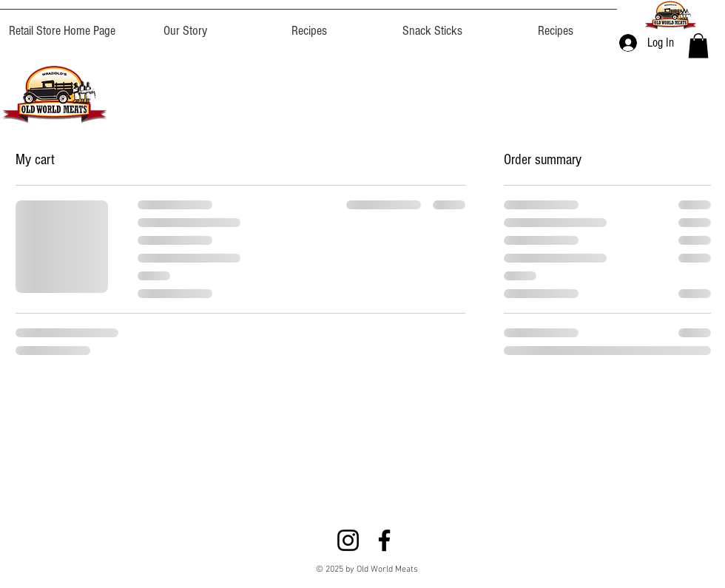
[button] (698, 45)
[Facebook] (384, 540)
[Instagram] (348, 540)
